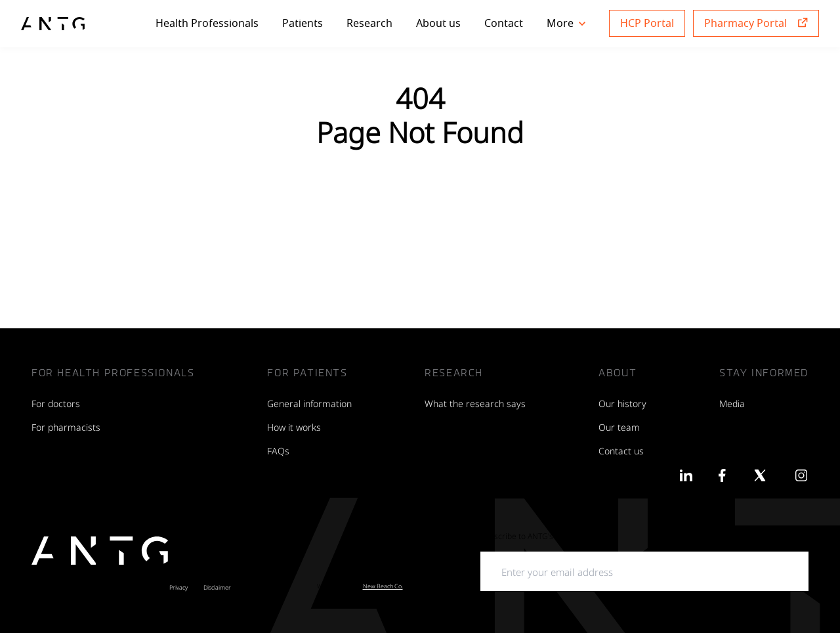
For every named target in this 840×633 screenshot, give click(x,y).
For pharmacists (66, 426)
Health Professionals (207, 23)
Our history (622, 403)
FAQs (278, 450)
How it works (294, 426)
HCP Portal (647, 23)
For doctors (56, 403)
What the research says (475, 403)
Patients (303, 23)
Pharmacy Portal (745, 23)
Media (732, 403)
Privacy (178, 587)
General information (309, 403)
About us (438, 23)
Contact (504, 23)
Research (369, 23)
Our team (619, 426)
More (566, 23)
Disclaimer (217, 587)
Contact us (621, 450)
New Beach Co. (383, 586)
